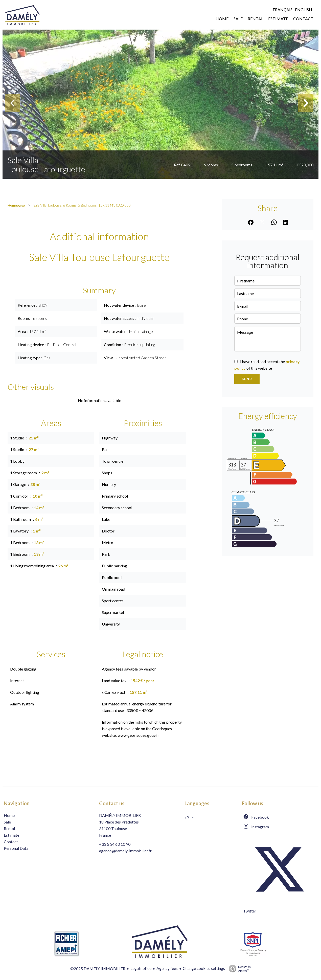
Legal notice (141, 968)
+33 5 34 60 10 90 (115, 844)
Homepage (16, 205)
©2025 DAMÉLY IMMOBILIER (98, 968)
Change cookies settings (204, 968)
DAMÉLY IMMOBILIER (120, 815)
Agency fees (167, 968)
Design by (239, 969)
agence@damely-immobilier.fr (125, 851)
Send (247, 379)
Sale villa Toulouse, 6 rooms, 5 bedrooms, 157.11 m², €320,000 (82, 205)
